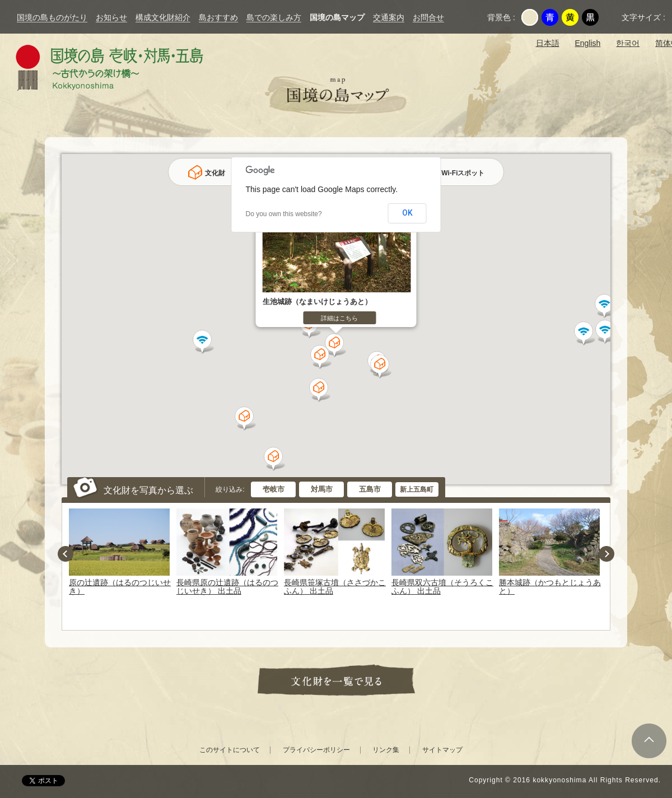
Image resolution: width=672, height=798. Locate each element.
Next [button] (606, 554)
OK (407, 213)
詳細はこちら (339, 318)
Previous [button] (66, 554)
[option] (122, 552)
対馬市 (322, 489)
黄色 (570, 17)
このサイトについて (230, 750)
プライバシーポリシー (316, 750)
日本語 (548, 43)
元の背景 (530, 17)
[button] (275, 459)
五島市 (370, 489)
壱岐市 (274, 489)
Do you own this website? (284, 214)
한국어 (628, 43)
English (587, 43)
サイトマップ (442, 750)
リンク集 (386, 750)
